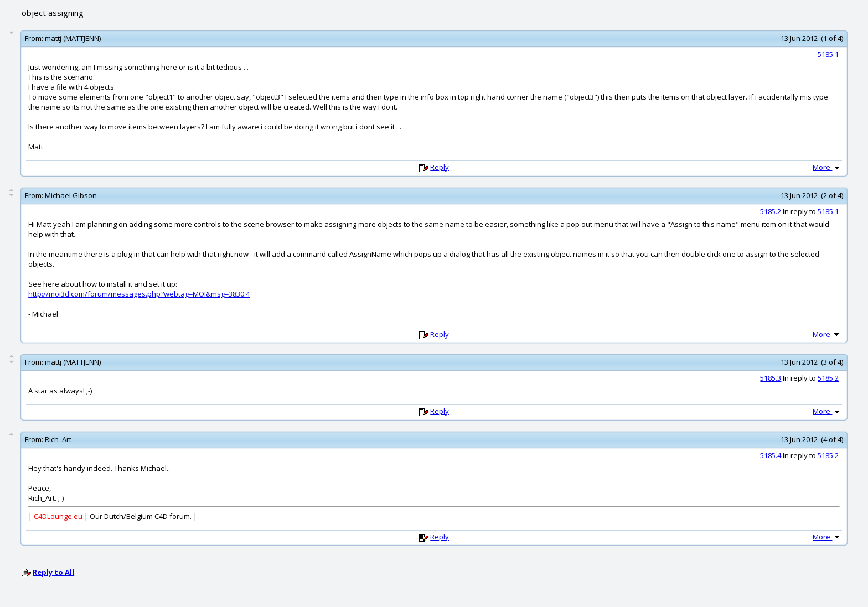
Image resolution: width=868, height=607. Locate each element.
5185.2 (771, 211)
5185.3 (771, 378)
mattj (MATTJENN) (73, 38)
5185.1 (828, 54)
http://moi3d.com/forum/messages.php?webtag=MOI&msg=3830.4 (139, 294)
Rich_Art (58, 439)
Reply (440, 167)
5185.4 (771, 455)
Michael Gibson (71, 195)
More (827, 167)
